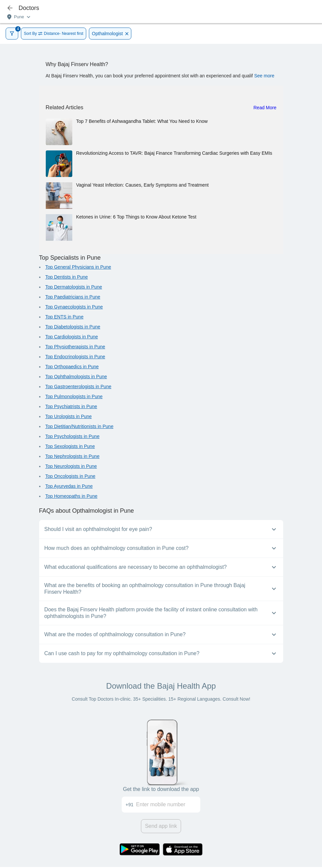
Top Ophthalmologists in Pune (76, 377)
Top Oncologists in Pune (70, 476)
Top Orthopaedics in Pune (72, 367)
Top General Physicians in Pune (78, 267)
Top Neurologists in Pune (71, 466)
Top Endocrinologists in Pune (75, 357)
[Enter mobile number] (168, 805)
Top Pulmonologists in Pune (74, 396)
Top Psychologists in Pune (72, 436)
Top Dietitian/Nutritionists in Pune (79, 426)
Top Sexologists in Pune (70, 446)
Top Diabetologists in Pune (73, 327)
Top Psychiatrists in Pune (71, 406)
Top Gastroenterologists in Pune (78, 387)
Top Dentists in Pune (67, 277)
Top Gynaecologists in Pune (74, 307)
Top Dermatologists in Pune (74, 287)
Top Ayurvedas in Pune (69, 486)
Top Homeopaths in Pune (71, 496)
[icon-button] (10, 8)
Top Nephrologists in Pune (72, 456)
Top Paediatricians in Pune (73, 297)
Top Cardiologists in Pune (72, 337)
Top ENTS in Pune (64, 317)
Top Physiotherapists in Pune (75, 347)
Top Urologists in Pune (69, 416)
